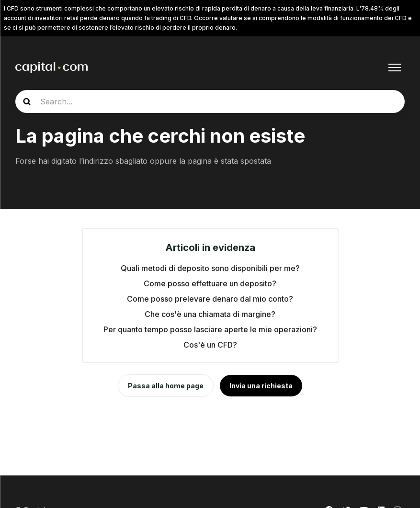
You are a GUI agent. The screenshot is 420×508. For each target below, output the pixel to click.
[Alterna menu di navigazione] (395, 68)
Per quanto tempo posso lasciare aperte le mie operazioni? (210, 329)
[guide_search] (210, 102)
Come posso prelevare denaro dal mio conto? (210, 299)
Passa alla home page (166, 386)
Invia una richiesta (261, 386)
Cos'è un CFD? (210, 345)
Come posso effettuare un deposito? (210, 283)
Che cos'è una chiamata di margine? (210, 314)
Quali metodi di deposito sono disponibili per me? (210, 268)
